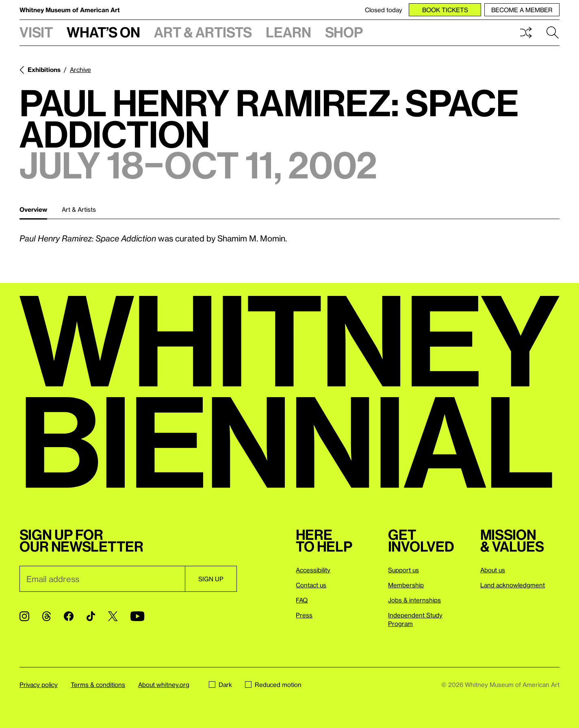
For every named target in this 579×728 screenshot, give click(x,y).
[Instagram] (24, 616)
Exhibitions (44, 70)
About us (493, 570)
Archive (80, 70)
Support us (403, 570)
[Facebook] (69, 616)
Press (304, 615)
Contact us (311, 585)
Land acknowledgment (513, 585)
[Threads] (47, 616)
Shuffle (526, 33)
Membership (406, 585)
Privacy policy (39, 685)
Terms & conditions (98, 685)
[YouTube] (137, 616)
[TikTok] (91, 616)
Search (553, 33)
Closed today (384, 10)
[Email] (102, 579)
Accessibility (313, 570)
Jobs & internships (414, 600)
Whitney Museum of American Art (70, 10)
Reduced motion (273, 685)
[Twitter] (113, 616)
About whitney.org (164, 685)
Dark (220, 685)
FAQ (302, 600)
